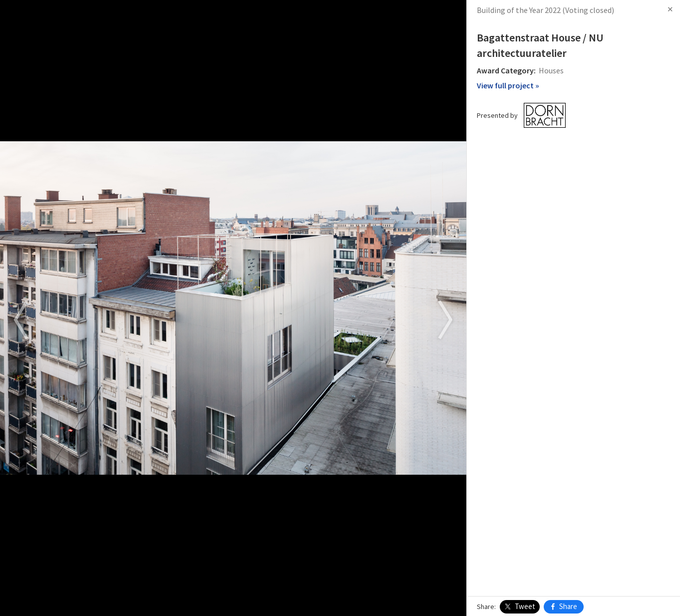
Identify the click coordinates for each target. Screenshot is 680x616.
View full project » (508, 85)
